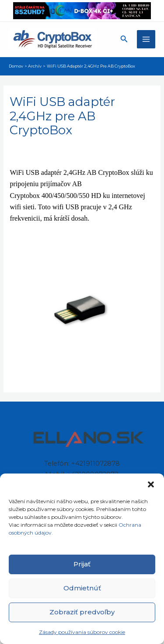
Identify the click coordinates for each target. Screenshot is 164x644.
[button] (151, 484)
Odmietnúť (82, 588)
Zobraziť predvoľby (82, 612)
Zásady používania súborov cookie (82, 632)
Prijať (82, 564)
